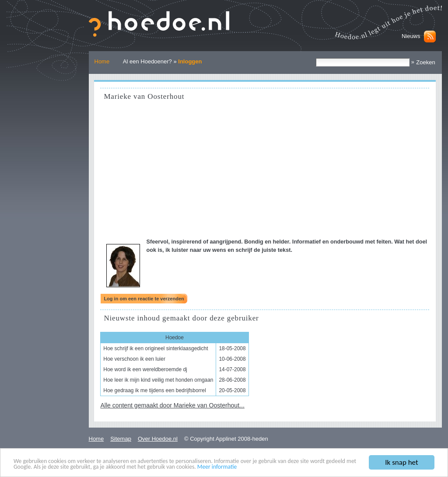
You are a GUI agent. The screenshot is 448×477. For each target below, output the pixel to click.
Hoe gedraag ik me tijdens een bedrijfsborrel (155, 390)
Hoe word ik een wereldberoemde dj (145, 369)
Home (102, 61)
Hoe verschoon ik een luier (134, 359)
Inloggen (190, 61)
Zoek (316, 58)
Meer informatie (217, 467)
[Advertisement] (265, 172)
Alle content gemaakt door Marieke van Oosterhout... (172, 405)
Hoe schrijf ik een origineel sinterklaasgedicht (156, 348)
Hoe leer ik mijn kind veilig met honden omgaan (158, 380)
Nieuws (411, 36)
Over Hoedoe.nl (158, 439)
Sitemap (121, 439)
